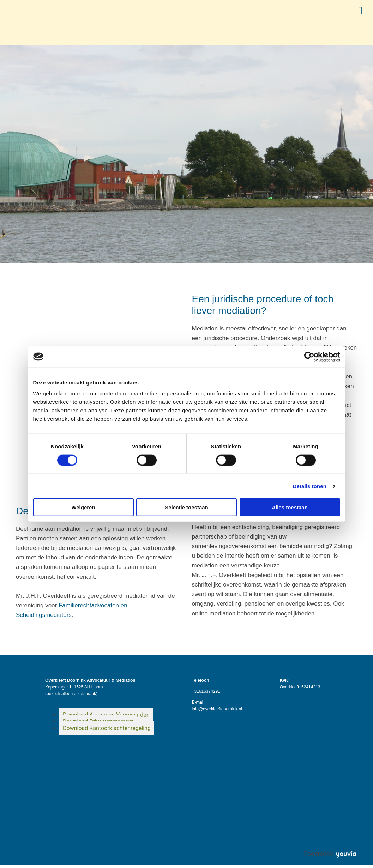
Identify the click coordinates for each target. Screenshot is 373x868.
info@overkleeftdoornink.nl (217, 712)
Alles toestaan (290, 507)
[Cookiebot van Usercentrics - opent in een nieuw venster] (309, 357)
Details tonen (310, 486)
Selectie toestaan (186, 507)
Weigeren (83, 507)
